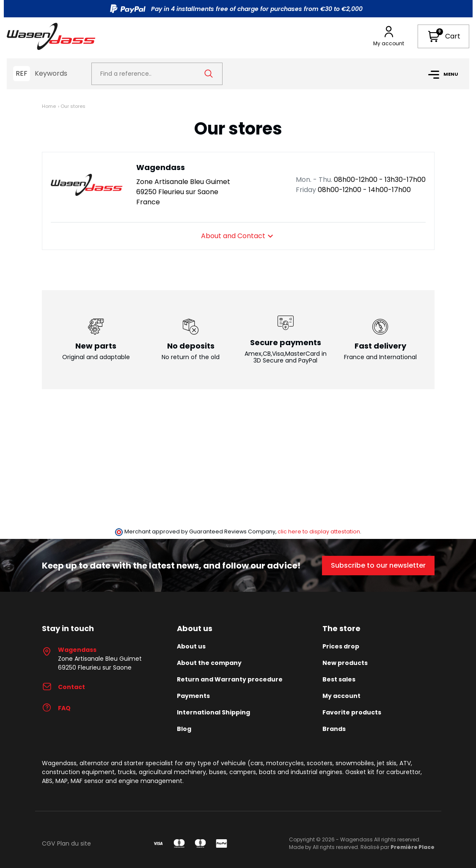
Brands (334, 729)
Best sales (339, 679)
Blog (184, 729)
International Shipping (213, 712)
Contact (63, 687)
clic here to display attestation (319, 532)
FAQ (56, 708)
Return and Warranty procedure (230, 679)
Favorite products (352, 712)
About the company (209, 663)
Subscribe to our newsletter (378, 565)
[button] (443, 36)
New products (345, 663)
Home (49, 106)
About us (191, 646)
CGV (48, 843)
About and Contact (238, 236)
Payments (193, 696)
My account (341, 696)
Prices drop (341, 646)
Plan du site (74, 843)
